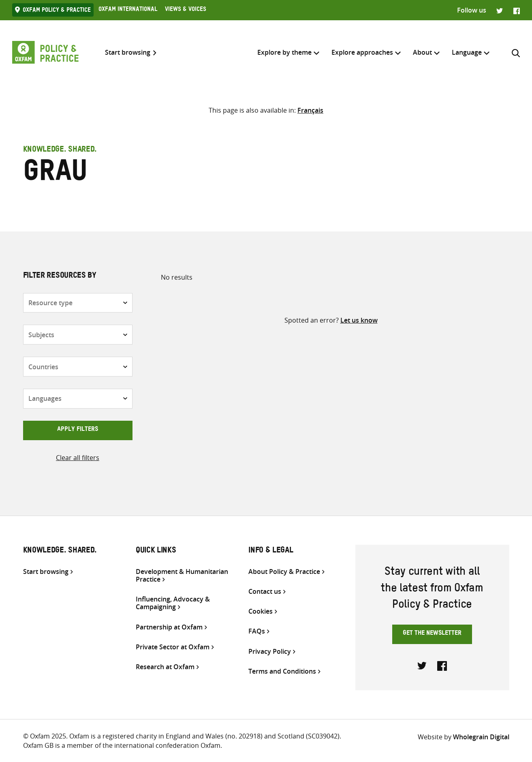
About (422, 52)
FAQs (257, 631)
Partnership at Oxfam (169, 627)
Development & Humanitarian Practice (182, 576)
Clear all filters (78, 458)
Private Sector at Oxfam (173, 647)
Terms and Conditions (282, 671)
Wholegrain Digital (481, 737)
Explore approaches (362, 52)
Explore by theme (284, 52)
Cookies (261, 611)
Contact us (265, 592)
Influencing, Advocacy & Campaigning (173, 603)
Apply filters (78, 430)
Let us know (359, 320)
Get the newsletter (432, 634)
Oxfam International (128, 10)
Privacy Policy (270, 652)
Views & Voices (186, 10)
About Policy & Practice (284, 572)
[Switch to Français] (310, 110)
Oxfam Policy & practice (57, 11)
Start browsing (128, 52)
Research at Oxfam (165, 667)
